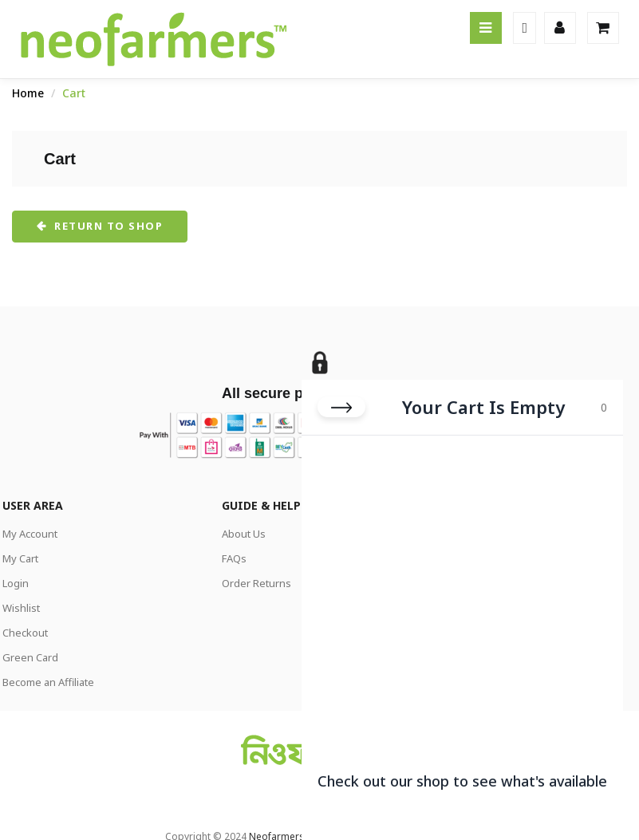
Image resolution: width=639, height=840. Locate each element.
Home (28, 93)
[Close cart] (341, 395)
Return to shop (107, 226)
